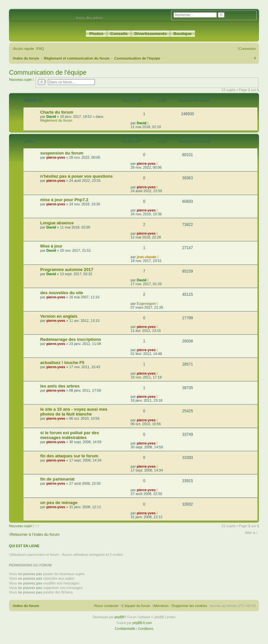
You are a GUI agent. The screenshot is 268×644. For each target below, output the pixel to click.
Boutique (182, 34)
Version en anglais (59, 316)
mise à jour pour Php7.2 (64, 200)
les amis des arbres (60, 386)
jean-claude (147, 257)
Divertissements (151, 34)
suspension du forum (62, 153)
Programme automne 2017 (67, 270)
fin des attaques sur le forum (69, 456)
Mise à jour (51, 246)
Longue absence (57, 223)
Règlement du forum (56, 120)
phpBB (119, 617)
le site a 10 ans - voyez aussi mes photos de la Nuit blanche (74, 412)
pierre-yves (56, 157)
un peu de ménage (59, 503)
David (51, 117)
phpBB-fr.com (142, 623)
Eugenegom (146, 303)
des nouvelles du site (62, 293)
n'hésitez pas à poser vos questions (76, 176)
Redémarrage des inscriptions (71, 339)
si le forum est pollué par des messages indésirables (69, 435)
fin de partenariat (57, 479)
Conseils (119, 34)
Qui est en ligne (24, 546)
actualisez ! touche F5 (62, 363)
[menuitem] (40, 49)
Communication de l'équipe (48, 72)
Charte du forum (57, 112)
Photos (96, 34)
